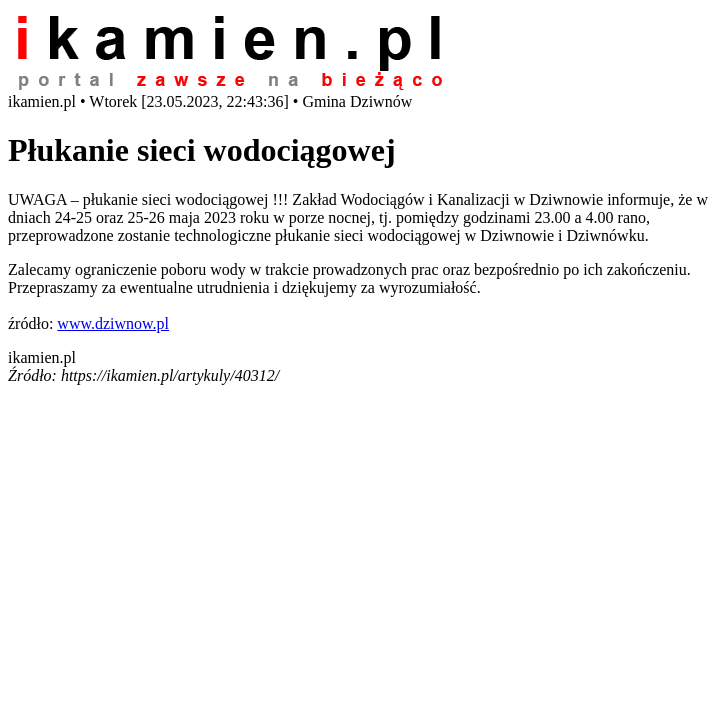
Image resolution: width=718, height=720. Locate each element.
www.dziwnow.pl (113, 323)
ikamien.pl (42, 357)
